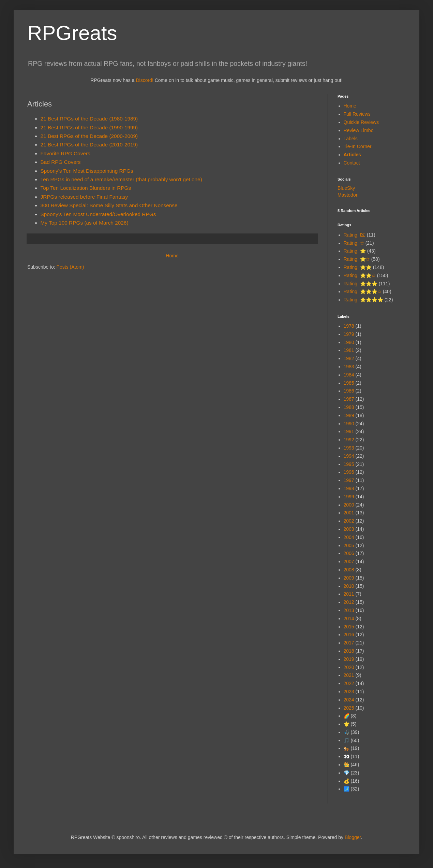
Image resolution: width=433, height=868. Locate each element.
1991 (349, 431)
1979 (349, 334)
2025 (349, 708)
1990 (349, 424)
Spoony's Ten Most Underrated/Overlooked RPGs (98, 214)
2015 (349, 627)
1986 (349, 391)
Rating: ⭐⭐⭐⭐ (363, 300)
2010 (349, 586)
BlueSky (346, 188)
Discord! (144, 80)
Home (172, 256)
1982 (349, 358)
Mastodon (348, 195)
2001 (349, 513)
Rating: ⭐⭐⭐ (361, 284)
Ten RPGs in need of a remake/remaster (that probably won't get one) (121, 179)
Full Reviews (357, 114)
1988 (349, 407)
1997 (349, 480)
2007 (349, 561)
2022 (349, 683)
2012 (349, 602)
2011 (349, 594)
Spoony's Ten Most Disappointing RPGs (87, 171)
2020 (349, 667)
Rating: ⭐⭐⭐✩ (363, 291)
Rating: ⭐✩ (357, 259)
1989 (349, 415)
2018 (349, 651)
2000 (349, 505)
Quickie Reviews (361, 122)
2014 (349, 618)
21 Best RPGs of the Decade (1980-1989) (89, 119)
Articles (352, 155)
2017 (349, 643)
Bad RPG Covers (61, 162)
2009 (349, 578)
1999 (349, 497)
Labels (351, 139)
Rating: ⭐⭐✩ (360, 275)
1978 (349, 326)
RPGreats (72, 33)
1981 (349, 350)
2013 (349, 610)
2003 (349, 529)
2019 (349, 659)
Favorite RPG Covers (65, 153)
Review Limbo (359, 130)
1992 (349, 440)
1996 (349, 472)
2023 (349, 692)
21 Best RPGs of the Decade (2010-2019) (89, 145)
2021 (349, 675)
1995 (349, 464)
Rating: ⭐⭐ (358, 267)
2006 (349, 553)
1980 (349, 342)
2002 (349, 521)
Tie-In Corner (358, 146)
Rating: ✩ (354, 243)
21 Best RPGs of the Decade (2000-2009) (89, 136)
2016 (349, 635)
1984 (349, 375)
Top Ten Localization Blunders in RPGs (86, 188)
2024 (349, 700)
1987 (349, 399)
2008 (349, 570)
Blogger (353, 837)
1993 (349, 448)
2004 (349, 537)
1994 (349, 456)
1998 (349, 488)
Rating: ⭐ (355, 251)
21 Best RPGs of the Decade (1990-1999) (89, 127)
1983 (349, 367)
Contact (352, 163)
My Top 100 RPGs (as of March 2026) (85, 223)
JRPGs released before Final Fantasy (84, 197)
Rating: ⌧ (355, 235)
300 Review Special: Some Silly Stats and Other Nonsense (109, 205)
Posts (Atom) (70, 267)
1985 (349, 383)
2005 (349, 545)
